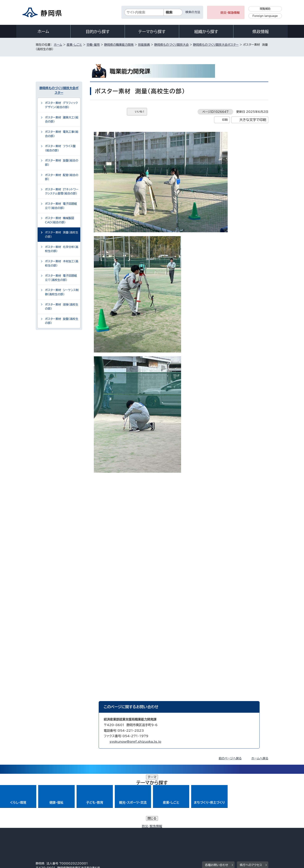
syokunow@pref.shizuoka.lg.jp (135, 742)
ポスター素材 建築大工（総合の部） (62, 120)
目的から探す (98, 32)
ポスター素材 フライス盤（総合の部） (60, 148)
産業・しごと (74, 45)
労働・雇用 (93, 45)
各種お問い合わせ (217, 811)
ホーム (43, 31)
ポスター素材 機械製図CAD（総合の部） (60, 220)
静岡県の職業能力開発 (119, 45)
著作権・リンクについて (54, 835)
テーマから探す (152, 32)
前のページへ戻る (230, 758)
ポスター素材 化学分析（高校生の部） (62, 249)
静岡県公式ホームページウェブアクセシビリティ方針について (165, 835)
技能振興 (144, 45)
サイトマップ (250, 835)
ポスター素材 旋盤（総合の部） (62, 163)
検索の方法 (193, 12)
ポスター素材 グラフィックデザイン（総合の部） (61, 105)
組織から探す (206, 32)
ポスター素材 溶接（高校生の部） (62, 307)
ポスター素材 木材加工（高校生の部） (62, 263)
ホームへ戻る (260, 758)
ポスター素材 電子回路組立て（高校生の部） (61, 278)
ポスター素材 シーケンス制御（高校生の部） (62, 292)
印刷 (225, 120)
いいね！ (140, 112)
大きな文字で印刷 (253, 120)
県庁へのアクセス (251, 811)
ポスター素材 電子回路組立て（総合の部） (61, 206)
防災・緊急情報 (230, 13)
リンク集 (223, 835)
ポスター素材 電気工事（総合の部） (62, 134)
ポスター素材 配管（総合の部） (62, 177)
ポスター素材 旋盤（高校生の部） (62, 321)
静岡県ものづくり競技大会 (171, 45)
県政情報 (261, 32)
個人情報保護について (97, 835)
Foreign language (265, 16)
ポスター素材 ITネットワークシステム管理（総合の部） (62, 191)
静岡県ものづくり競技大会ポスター (216, 45)
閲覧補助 (265, 9)
